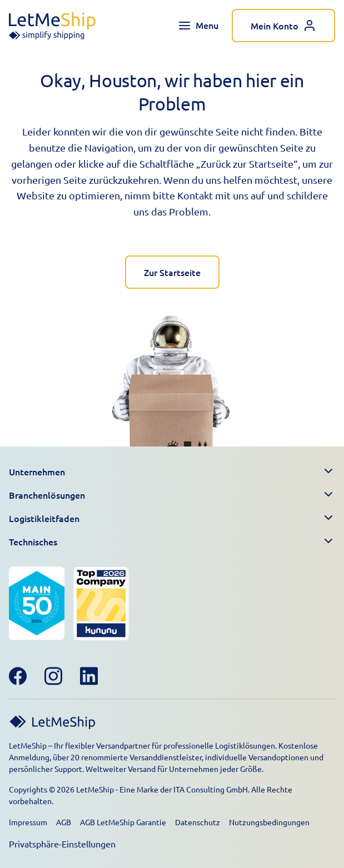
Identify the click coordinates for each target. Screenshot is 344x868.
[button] (172, 471)
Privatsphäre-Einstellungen (62, 844)
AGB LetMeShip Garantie (123, 822)
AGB (64, 822)
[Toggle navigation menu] (198, 26)
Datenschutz (198, 822)
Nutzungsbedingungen (269, 822)
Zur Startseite (172, 272)
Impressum (28, 822)
